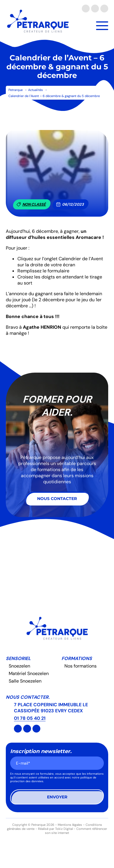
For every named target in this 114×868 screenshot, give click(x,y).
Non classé (31, 204)
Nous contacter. (28, 697)
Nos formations (80, 666)
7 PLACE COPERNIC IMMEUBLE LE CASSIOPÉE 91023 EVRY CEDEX (51, 708)
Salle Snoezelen (25, 681)
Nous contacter (57, 499)
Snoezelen (19, 666)
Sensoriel (18, 658)
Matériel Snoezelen (29, 673)
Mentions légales (70, 825)
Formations (77, 658)
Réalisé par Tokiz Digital (55, 829)
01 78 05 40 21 (30, 718)
